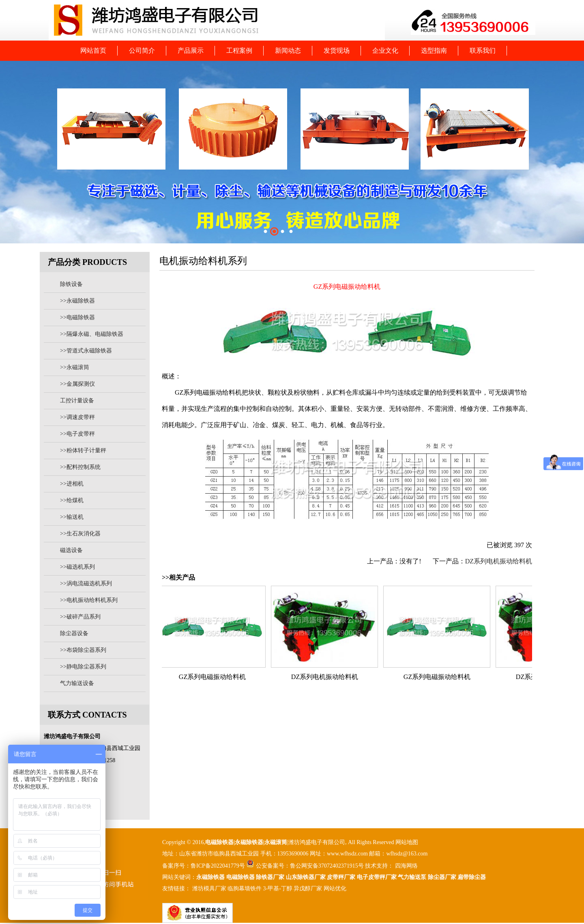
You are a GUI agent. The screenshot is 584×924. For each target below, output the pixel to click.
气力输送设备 (77, 683)
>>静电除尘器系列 (83, 667)
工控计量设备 (77, 401)
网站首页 (93, 50)
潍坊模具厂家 (209, 889)
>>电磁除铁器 (77, 317)
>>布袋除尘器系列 (83, 650)
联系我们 (483, 50)
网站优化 (335, 889)
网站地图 (407, 842)
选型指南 (434, 50)
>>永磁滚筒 (75, 367)
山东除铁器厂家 (306, 877)
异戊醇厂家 (308, 889)
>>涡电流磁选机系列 (86, 583)
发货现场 (337, 50)
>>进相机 (72, 484)
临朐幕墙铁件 (245, 889)
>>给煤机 (72, 500)
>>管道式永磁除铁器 (86, 351)
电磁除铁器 (219, 842)
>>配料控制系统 (80, 467)
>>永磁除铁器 (77, 301)
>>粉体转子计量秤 (83, 450)
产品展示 (191, 50)
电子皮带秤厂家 (377, 877)
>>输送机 (72, 517)
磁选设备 (71, 550)
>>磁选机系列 (77, 567)
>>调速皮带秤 (77, 417)
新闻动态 (288, 50)
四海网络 (406, 866)
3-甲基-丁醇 (278, 889)
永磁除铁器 (210, 877)
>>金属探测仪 (77, 384)
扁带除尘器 (472, 877)
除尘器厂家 (442, 877)
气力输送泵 (412, 877)
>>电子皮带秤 (77, 434)
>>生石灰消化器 (80, 534)
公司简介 (142, 50)
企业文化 (385, 50)
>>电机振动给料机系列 (89, 600)
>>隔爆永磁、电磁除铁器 (92, 334)
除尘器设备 (74, 633)
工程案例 (239, 50)
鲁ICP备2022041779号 (218, 866)
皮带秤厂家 (341, 877)
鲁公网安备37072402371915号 (327, 866)
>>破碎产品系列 (80, 617)
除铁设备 (71, 284)
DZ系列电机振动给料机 (499, 561)
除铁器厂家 (270, 877)
